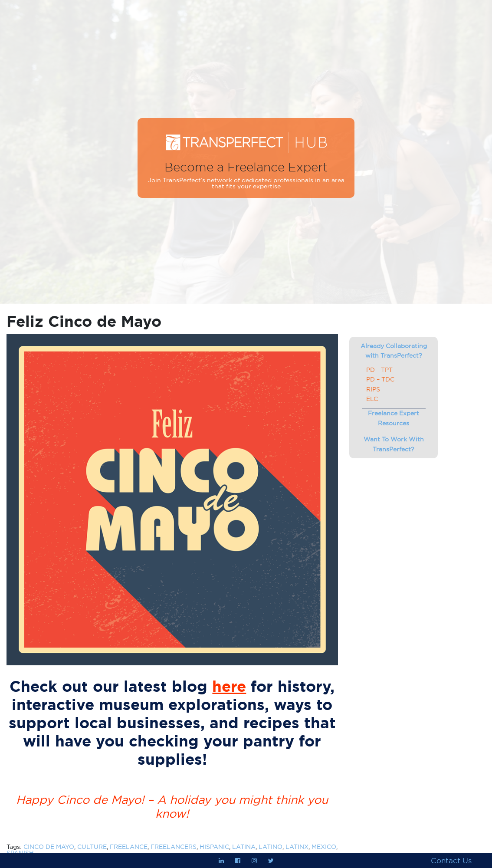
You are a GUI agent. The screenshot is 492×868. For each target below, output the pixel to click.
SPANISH (20, 853)
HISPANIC (214, 847)
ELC (372, 399)
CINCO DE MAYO (49, 847)
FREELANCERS (174, 847)
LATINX (297, 847)
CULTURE (92, 847)
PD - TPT (379, 370)
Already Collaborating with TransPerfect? (394, 351)
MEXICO (324, 847)
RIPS (373, 389)
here (229, 687)
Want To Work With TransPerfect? (394, 444)
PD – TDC (380, 379)
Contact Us (451, 861)
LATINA (244, 847)
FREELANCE (129, 847)
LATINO (271, 847)
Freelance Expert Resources (394, 418)
